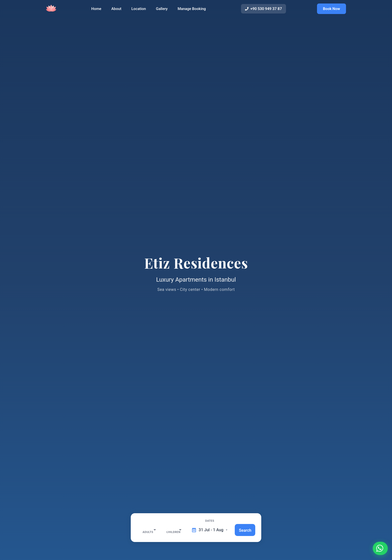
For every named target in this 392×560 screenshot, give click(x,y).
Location (140, 11)
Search (248, 530)
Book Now (331, 11)
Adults (142, 521)
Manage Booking (193, 11)
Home (97, 11)
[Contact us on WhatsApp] (378, 546)
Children (170, 521)
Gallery (163, 11)
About (117, 11)
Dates (208, 521)
